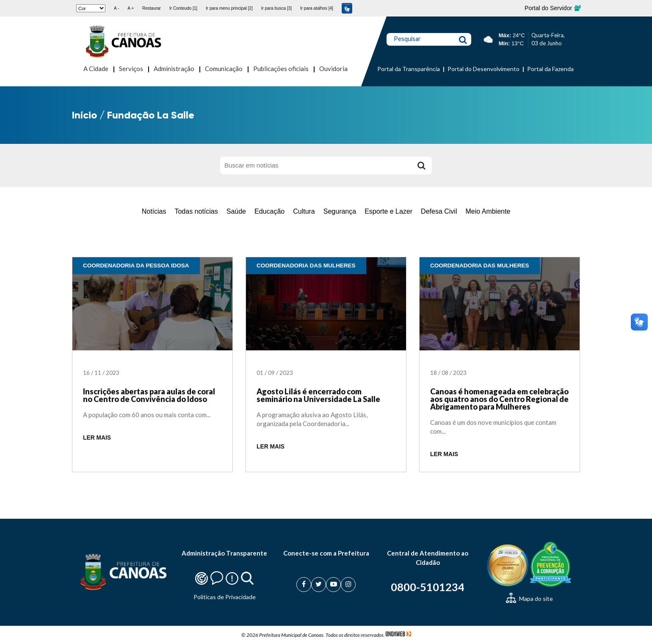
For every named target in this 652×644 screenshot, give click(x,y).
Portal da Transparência (409, 69)
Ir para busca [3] (276, 8)
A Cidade (96, 69)
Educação (269, 211)
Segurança (340, 211)
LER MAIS (97, 438)
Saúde (236, 211)
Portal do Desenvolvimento (483, 69)
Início (84, 115)
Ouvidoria (333, 69)
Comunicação (224, 69)
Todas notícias (196, 211)
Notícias (154, 211)
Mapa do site (529, 599)
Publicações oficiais (281, 69)
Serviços (131, 69)
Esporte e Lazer (388, 211)
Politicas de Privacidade (225, 597)
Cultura (304, 211)
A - (116, 8)
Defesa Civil (439, 211)
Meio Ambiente (488, 211)
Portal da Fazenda (550, 69)
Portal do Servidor (552, 8)
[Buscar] (421, 165)
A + (131, 8)
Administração (174, 69)
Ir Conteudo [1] (183, 8)
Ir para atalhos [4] (317, 8)
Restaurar (152, 8)
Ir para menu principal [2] (229, 8)
